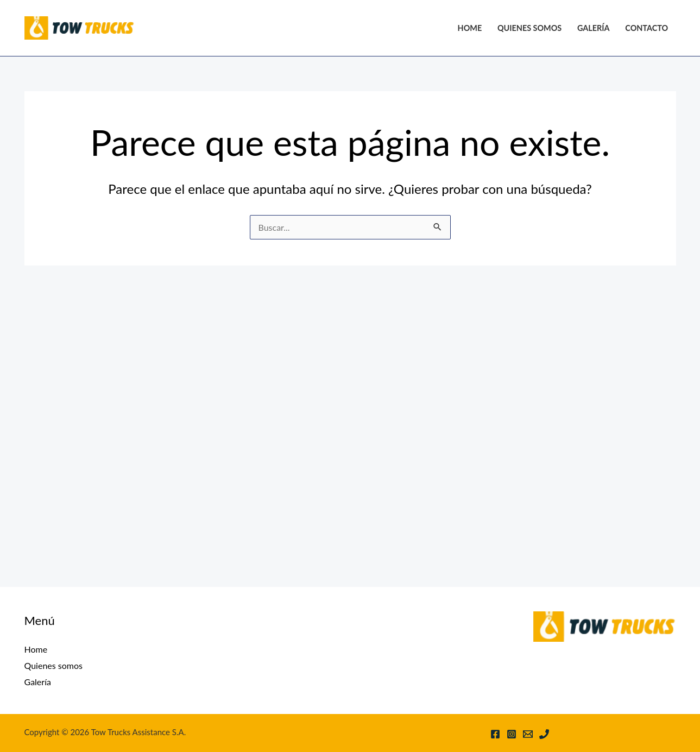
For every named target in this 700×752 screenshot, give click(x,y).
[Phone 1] (544, 734)
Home (470, 28)
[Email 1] (528, 734)
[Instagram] (512, 734)
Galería (594, 28)
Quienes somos (529, 28)
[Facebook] (495, 734)
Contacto (647, 28)
